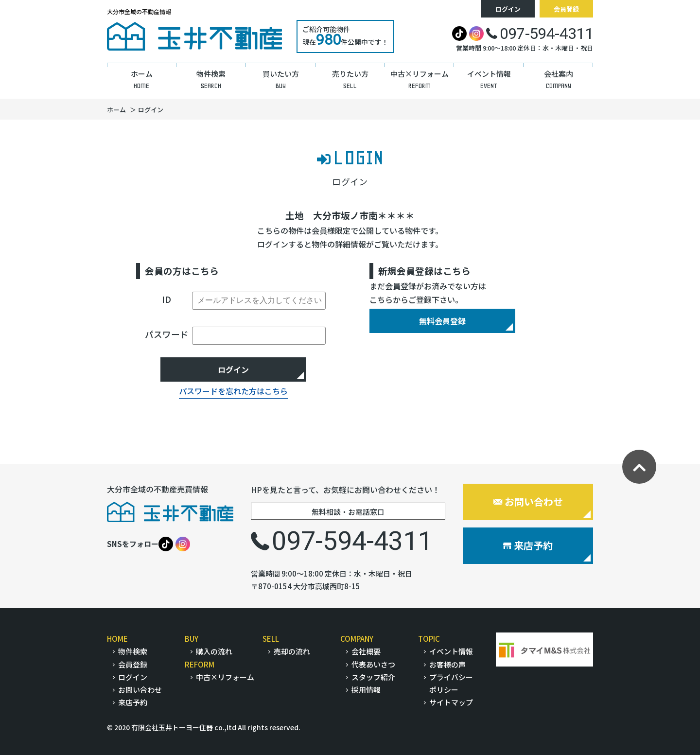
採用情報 (366, 690)
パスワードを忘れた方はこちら (233, 391)
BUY (192, 639)
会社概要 (366, 651)
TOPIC (429, 639)
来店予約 (528, 545)
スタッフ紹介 (373, 677)
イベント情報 (451, 651)
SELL (271, 639)
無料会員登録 (442, 321)
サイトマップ (451, 702)
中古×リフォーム (225, 677)
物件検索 (133, 651)
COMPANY (357, 639)
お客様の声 (447, 664)
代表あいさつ (373, 664)
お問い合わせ (528, 501)
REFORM (200, 664)
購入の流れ (214, 651)
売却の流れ (292, 651)
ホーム (116, 110)
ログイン (508, 9)
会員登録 (566, 9)
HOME (117, 639)
